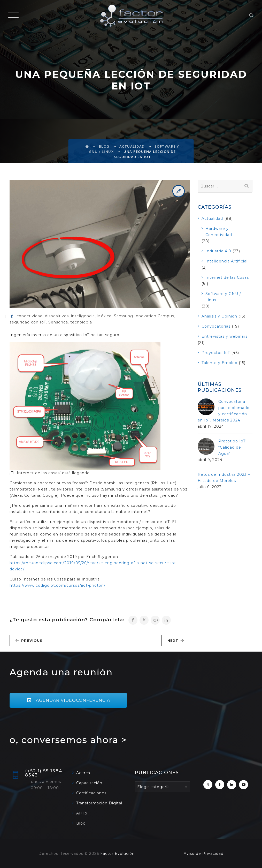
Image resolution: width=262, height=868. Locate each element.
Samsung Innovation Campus (144, 316)
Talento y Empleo (219, 363)
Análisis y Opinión (219, 316)
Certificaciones (91, 793)
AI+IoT (83, 813)
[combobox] (162, 787)
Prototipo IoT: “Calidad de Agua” (232, 447)
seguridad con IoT (28, 322)
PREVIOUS (29, 640)
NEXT (176, 640)
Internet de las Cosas (227, 277)
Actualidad (212, 218)
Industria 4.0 (218, 251)
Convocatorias (216, 326)
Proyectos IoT (216, 353)
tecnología (81, 322)
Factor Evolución (117, 854)
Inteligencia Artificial (226, 261)
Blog (81, 823)
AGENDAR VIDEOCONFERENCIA (68, 700)
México (104, 316)
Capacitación (89, 783)
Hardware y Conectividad (219, 232)
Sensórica (58, 322)
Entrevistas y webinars (225, 336)
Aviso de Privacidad (204, 854)
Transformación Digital (99, 803)
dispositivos (57, 316)
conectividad (30, 316)
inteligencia (83, 316)
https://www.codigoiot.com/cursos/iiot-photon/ (57, 585)
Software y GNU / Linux (223, 297)
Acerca (83, 773)
